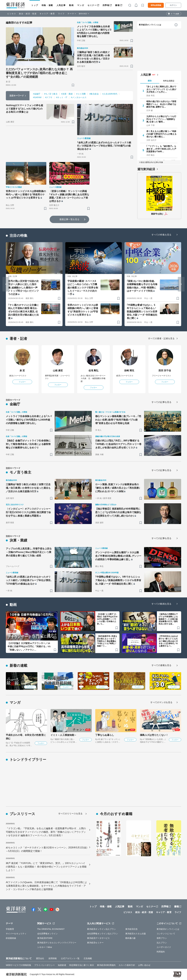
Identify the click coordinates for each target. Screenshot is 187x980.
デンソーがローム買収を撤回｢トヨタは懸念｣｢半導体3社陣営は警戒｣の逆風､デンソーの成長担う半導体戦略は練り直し (118, 556)
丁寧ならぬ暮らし (105, 735)
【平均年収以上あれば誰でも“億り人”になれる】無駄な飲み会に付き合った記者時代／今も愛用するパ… (168, 641)
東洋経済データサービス (98, 938)
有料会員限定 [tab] (169, 81)
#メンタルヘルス (79, 97)
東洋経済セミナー (95, 943)
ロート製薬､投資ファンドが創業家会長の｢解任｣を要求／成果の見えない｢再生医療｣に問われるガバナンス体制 (118, 488)
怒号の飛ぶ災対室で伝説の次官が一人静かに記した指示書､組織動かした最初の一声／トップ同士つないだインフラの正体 (23, 288)
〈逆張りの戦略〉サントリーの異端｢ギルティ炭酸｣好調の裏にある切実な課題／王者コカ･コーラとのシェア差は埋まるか (69, 196)
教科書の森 (131, 938)
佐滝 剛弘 (94, 371)
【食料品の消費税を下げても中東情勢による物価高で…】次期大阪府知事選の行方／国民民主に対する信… (168, 619)
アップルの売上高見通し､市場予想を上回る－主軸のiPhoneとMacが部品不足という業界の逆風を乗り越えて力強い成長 (29, 552)
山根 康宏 (58, 371)
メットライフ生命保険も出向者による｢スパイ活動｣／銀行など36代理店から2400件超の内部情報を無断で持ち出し (94, 31)
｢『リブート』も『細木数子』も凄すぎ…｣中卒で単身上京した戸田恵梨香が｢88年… (161, 149)
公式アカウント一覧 (70, 958)
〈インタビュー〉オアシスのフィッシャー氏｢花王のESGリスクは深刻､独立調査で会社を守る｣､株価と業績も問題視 (28, 512)
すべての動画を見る (161, 604)
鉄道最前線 (11, 938)
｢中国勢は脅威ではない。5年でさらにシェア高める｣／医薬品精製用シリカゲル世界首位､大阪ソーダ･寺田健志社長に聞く (142, 312)
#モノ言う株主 (51, 94)
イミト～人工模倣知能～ (63, 735)
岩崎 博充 (129, 371)
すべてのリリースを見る (70, 814)
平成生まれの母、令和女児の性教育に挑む (26, 737)
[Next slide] (181, 284)
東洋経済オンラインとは (150, 25)
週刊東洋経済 (146, 169)
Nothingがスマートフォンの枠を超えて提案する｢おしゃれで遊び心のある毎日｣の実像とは (25, 109)
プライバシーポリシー (44, 965)
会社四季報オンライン (48, 934)
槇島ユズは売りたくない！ (154, 735)
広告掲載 (88, 958)
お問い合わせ (144, 965)
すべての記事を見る (161, 402)
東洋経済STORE (45, 938)
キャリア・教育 (47, 14)
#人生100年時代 (110, 94)
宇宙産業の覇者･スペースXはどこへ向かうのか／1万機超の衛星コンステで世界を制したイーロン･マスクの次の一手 (83, 288)
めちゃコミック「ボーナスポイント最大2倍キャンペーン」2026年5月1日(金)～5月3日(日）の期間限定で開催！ (47, 849)
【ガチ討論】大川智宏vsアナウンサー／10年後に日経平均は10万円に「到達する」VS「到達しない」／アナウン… (29, 646)
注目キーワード (17, 96)
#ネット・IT (62, 97)
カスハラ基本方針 (127, 965)
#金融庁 (37, 94)
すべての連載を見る (161, 665)
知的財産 (62, 965)
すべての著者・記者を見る (161, 338)
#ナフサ (49, 97)
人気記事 (61, 5)
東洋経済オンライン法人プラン (101, 929)
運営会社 (40, 958)
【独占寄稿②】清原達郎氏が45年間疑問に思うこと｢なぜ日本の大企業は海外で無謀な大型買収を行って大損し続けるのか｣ (118, 512)
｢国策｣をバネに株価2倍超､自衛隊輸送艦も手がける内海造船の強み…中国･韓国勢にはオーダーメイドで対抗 (142, 286)
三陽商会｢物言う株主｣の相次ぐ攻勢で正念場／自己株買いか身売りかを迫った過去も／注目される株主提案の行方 (93, 57)
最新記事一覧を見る (69, 219)
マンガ (81, 5)
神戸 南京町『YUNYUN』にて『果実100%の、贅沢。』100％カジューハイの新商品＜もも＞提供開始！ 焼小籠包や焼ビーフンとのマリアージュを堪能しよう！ (46, 867)
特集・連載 (47, 5)
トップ (35, 5)
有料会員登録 (156, 5)
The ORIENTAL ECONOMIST (51, 929)
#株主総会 (94, 94)
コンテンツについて (166, 934)
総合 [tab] (150, 81)
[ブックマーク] (73, 85)
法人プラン (162, 943)
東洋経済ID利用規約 (106, 965)
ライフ (61, 14)
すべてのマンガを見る (161, 702)
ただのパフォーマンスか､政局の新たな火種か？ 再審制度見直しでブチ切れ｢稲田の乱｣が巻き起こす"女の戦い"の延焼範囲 (39, 73)
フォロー (22, 382)
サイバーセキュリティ (16, 934)
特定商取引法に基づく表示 (82, 965)
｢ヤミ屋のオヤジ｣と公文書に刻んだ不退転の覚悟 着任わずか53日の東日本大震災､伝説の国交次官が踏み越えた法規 (23, 312)
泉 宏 (22, 371)
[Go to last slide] (6, 284)
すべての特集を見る (161, 235)
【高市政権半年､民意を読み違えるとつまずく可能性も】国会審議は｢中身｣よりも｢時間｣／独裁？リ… (107, 641)
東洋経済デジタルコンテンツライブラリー (57, 943)
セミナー (92, 5)
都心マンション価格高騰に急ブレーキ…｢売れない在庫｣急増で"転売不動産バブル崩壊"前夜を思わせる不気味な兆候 (118, 420)
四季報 (106, 5)
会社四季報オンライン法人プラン (103, 934)
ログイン (173, 5)
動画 (71, 5)
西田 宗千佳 (165, 371)
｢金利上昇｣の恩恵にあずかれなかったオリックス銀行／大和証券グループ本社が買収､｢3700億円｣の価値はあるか (104, 146)
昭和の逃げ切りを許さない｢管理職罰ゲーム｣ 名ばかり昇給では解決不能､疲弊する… (161, 104)
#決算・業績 (67, 94)
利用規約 (161, 952)
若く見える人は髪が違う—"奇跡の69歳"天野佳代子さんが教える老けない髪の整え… (161, 134)
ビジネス (12, 14)
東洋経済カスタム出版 (136, 934)
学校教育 (10, 929)
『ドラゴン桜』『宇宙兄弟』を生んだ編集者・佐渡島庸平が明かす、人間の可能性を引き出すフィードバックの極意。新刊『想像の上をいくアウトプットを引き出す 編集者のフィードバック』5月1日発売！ (46, 832)
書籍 (117, 5)
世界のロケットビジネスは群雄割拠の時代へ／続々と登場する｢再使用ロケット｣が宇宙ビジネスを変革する (26, 194)
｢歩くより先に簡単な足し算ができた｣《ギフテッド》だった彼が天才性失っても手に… (161, 89)
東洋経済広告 (132, 929)
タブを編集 (175, 14)
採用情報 (53, 958)
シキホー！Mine (45, 947)
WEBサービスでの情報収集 (18, 965)
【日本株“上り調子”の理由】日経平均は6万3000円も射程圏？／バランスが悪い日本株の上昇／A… (107, 619)
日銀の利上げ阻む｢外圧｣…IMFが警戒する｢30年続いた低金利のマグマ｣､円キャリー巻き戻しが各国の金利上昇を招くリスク (118, 444)
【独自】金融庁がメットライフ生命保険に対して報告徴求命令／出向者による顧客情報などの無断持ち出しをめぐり (28, 444)
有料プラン (162, 938)
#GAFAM (37, 97)
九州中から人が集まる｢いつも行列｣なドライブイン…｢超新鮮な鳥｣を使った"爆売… (161, 119)
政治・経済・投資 (28, 14)
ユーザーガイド (164, 947)
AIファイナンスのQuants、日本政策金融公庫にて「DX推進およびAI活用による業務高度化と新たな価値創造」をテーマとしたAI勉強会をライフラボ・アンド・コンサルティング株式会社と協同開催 (46, 886)
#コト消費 (81, 94)
